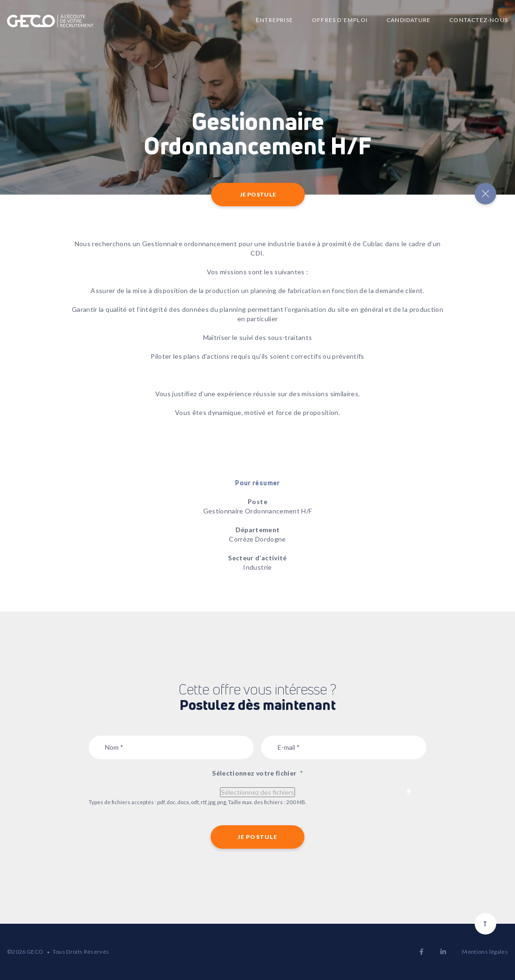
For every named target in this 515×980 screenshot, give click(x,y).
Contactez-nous (479, 20)
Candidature (409, 20)
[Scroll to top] (485, 924)
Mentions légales (485, 952)
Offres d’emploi (340, 20)
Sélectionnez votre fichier (257, 773)
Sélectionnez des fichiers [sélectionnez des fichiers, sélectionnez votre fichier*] (257, 792)
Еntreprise (274, 20)
